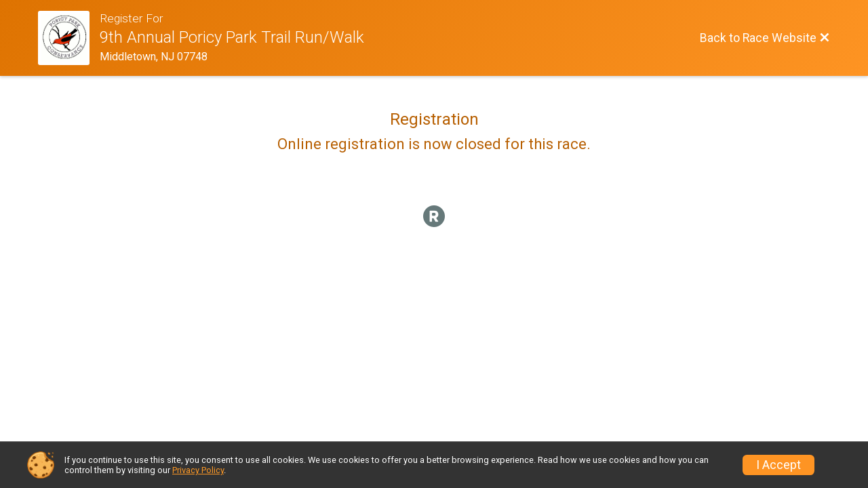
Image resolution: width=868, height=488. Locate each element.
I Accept (778, 465)
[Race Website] (69, 38)
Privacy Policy (198, 470)
